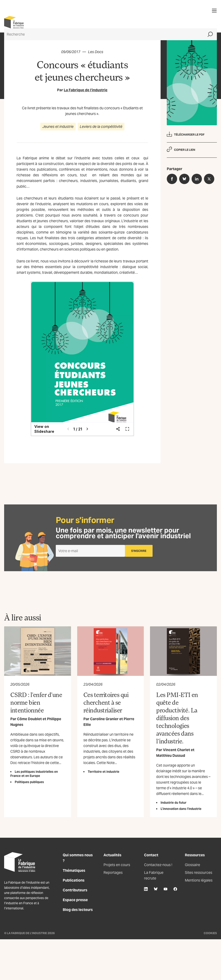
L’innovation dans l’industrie (181, 809)
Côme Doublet (29, 719)
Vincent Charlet (176, 750)
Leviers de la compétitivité (101, 127)
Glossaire (192, 865)
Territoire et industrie (104, 772)
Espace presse (75, 900)
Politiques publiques (29, 782)
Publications (74, 880)
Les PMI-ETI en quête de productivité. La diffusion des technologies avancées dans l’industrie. (177, 718)
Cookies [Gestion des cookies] (210, 933)
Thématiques (74, 870)
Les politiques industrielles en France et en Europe (34, 774)
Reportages (113, 873)
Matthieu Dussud (171, 755)
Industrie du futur (173, 803)
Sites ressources (199, 873)
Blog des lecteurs (78, 910)
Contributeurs (75, 890)
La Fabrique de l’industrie (86, 90)
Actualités (112, 855)
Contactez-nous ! (158, 865)
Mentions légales (199, 880)
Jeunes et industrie (58, 127)
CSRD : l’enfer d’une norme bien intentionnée (36, 702)
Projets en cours (117, 865)
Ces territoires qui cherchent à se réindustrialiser (106, 702)
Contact (151, 855)
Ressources (195, 855)
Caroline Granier (104, 719)
